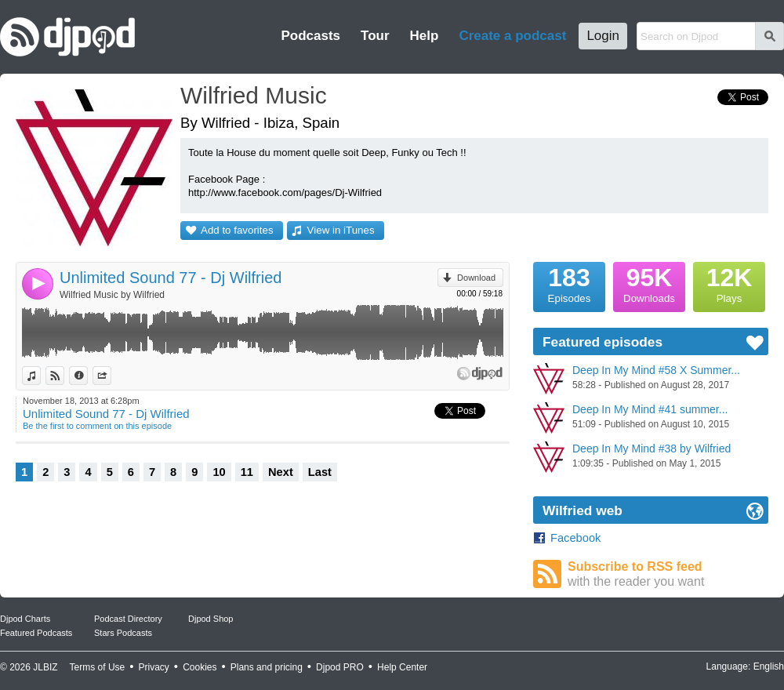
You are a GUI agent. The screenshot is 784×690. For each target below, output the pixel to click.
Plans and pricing (267, 667)
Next (281, 472)
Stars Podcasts (123, 633)
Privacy (154, 667)
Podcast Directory (128, 619)
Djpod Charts (25, 619)
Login (603, 36)
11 (247, 472)
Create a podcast (512, 36)
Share (111, 376)
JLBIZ (45, 667)
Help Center (402, 667)
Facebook (575, 538)
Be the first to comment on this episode (97, 426)
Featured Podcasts (36, 633)
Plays (729, 283)
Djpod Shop (211, 619)
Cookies (200, 667)
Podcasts (310, 36)
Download (476, 278)
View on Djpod (64, 376)
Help (425, 36)
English (769, 666)
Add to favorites (237, 230)
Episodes (569, 283)
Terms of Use (98, 667)
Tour (375, 36)
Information (87, 376)
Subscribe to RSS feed (668, 574)
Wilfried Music (254, 95)
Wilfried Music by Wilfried (112, 295)
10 (219, 472)
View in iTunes (341, 230)
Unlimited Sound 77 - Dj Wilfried (171, 278)
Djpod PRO (340, 667)
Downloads (649, 283)
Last (320, 472)
